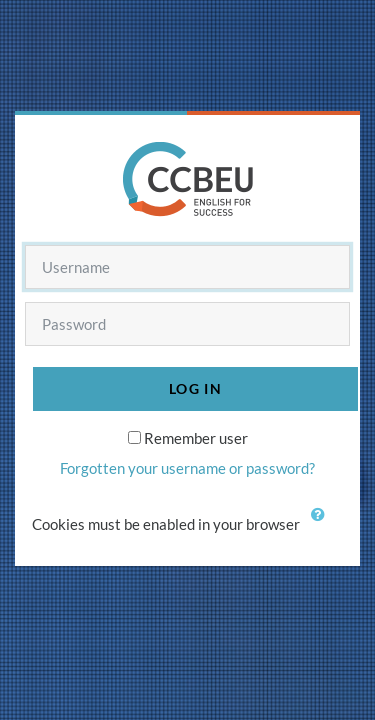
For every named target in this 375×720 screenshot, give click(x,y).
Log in (195, 388)
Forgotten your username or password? (187, 468)
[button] (323, 526)
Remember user (196, 438)
